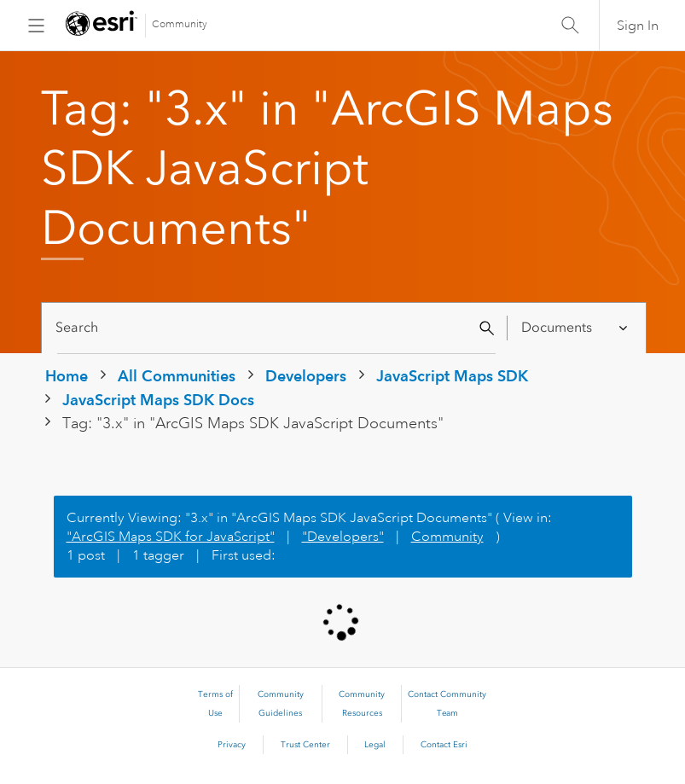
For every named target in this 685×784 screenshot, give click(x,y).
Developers (306, 376)
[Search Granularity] (575, 328)
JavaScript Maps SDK (452, 376)
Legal (375, 745)
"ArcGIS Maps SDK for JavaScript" (171, 537)
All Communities (177, 376)
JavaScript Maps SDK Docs (158, 400)
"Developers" (343, 537)
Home (67, 376)
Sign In (638, 26)
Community (180, 24)
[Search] (277, 328)
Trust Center (305, 745)
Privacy (232, 745)
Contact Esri (444, 745)
